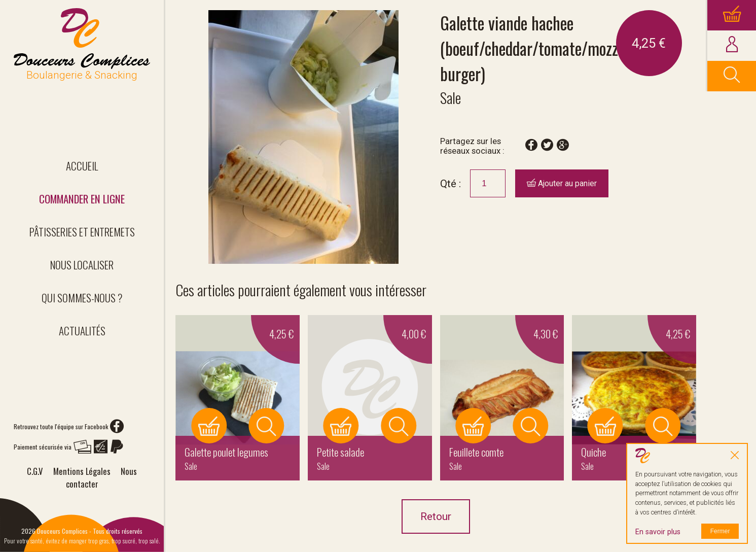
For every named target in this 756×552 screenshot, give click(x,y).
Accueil (82, 166)
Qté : (451, 184)
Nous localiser (82, 265)
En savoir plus (658, 532)
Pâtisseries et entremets (82, 232)
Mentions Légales (82, 471)
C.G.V (35, 471)
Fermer (720, 531)
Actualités (82, 331)
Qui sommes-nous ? (82, 298)
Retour (436, 516)
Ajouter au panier (562, 183)
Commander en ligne (82, 199)
